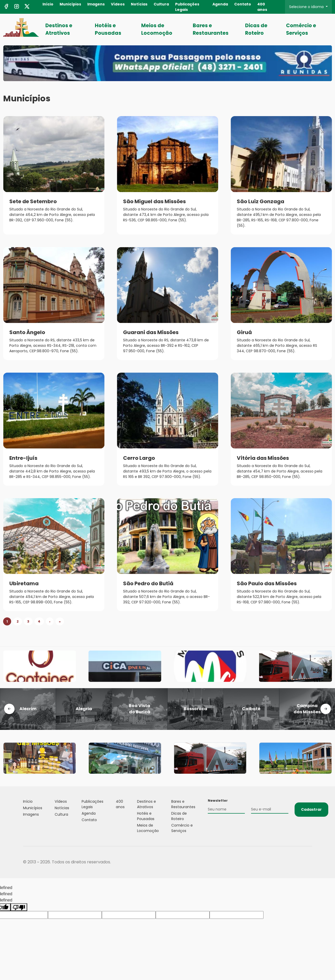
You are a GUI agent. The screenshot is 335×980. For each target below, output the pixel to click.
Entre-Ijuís (23, 458)
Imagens (96, 4)
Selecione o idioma (307, 7)
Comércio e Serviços (301, 29)
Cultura (161, 4)
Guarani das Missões (151, 332)
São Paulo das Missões (267, 583)
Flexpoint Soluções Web (309, 862)
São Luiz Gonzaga (261, 201)
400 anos (262, 7)
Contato (243, 4)
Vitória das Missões (263, 458)
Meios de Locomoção (157, 29)
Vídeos (118, 4)
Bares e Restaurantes (211, 29)
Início (48, 4)
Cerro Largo (139, 458)
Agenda (220, 4)
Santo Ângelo (27, 332)
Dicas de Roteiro (256, 29)
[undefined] (19, 907)
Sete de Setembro (33, 201)
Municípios (70, 4)
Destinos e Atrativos (59, 29)
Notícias (139, 4)
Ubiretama (24, 583)
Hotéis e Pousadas (108, 29)
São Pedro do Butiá (148, 583)
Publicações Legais (187, 7)
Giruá (244, 332)
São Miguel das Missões (154, 201)
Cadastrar (311, 809)
